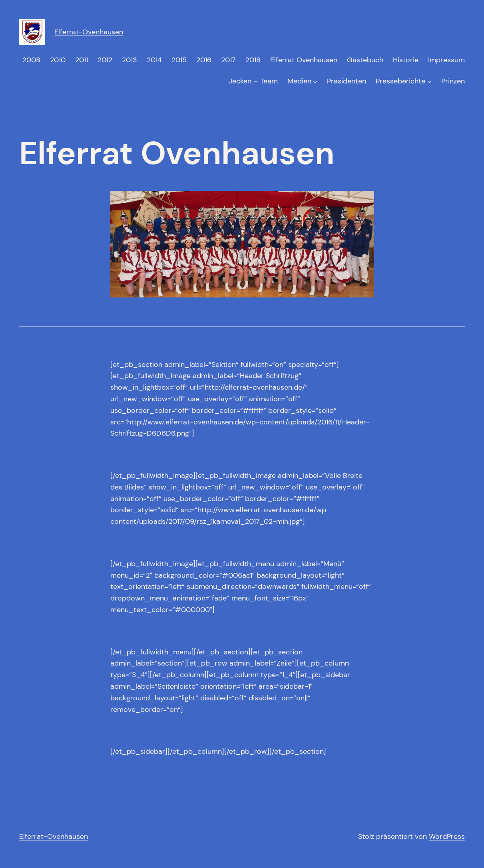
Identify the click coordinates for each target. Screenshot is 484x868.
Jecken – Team (253, 81)
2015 (179, 60)
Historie (406, 60)
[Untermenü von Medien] (315, 81)
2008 (31, 60)
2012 (105, 60)
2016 (204, 60)
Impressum (446, 60)
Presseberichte (400, 81)
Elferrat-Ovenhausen (89, 32)
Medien (299, 81)
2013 (129, 60)
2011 (82, 60)
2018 (253, 60)
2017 (228, 60)
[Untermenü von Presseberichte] (429, 81)
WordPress (447, 836)
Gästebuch (365, 60)
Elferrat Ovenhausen (304, 60)
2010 (58, 60)
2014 (154, 60)
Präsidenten (347, 81)
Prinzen (453, 81)
